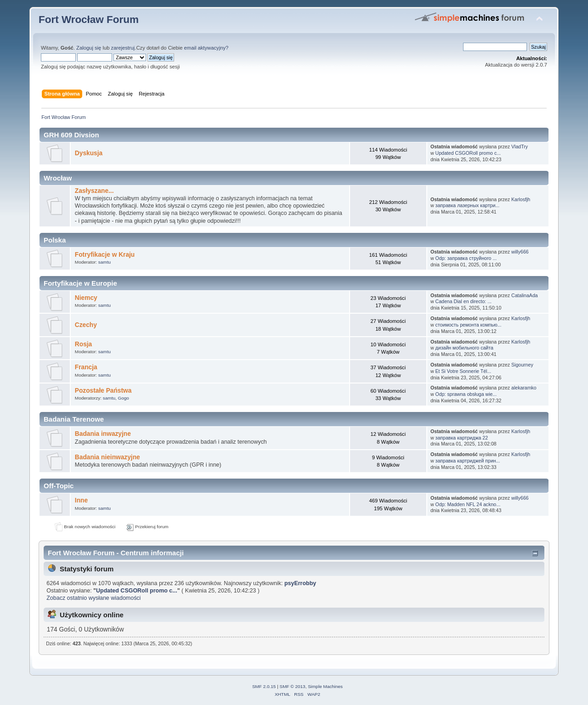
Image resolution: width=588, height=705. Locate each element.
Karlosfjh (521, 199)
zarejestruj (123, 48)
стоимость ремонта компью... (469, 325)
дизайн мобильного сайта (464, 348)
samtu (105, 262)
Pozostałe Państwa (103, 391)
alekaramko (524, 388)
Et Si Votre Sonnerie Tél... (464, 371)
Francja (86, 367)
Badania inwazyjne (103, 434)
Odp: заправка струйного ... (466, 258)
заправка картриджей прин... (468, 461)
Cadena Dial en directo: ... (464, 301)
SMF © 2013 (293, 686)
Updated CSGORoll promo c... (468, 153)
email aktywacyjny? (206, 48)
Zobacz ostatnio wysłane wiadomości (93, 598)
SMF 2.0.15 (264, 686)
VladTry (520, 147)
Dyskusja (89, 153)
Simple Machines (325, 686)
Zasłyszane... (94, 191)
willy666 (520, 252)
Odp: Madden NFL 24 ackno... (468, 504)
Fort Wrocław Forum (89, 20)
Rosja (83, 344)
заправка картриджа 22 (462, 438)
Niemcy (86, 298)
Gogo (124, 398)
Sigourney (522, 365)
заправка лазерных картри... (468, 205)
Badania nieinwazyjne (107, 457)
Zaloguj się (89, 48)
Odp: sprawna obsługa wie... (466, 394)
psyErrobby (300, 583)
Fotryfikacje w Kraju (105, 255)
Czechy (86, 325)
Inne (81, 500)
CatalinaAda (525, 295)
